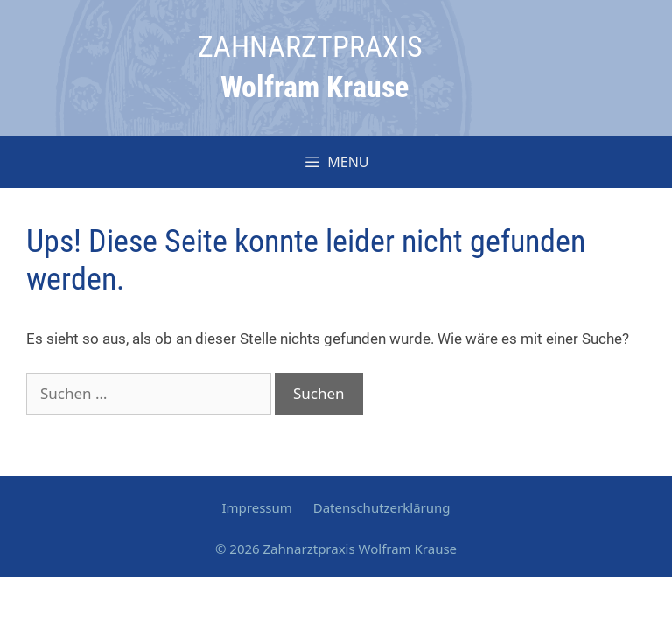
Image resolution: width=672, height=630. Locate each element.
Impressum (256, 507)
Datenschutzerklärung (382, 507)
